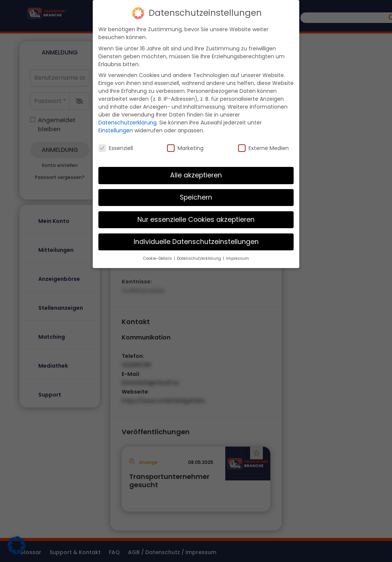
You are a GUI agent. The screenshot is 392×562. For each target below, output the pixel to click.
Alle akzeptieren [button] (196, 174)
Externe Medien (263, 147)
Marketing (185, 147)
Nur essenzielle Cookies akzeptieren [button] (196, 218)
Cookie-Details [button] (158, 257)
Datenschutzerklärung (127, 121)
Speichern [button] (196, 196)
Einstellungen (116, 129)
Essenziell (116, 147)
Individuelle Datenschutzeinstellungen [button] (196, 240)
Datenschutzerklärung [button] (200, 257)
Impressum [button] (237, 257)
